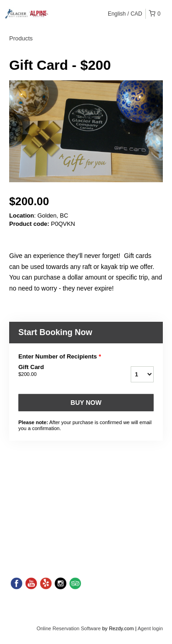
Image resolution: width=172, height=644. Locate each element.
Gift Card (59, 371)
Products (21, 38)
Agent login (150, 628)
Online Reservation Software (69, 628)
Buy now (86, 403)
